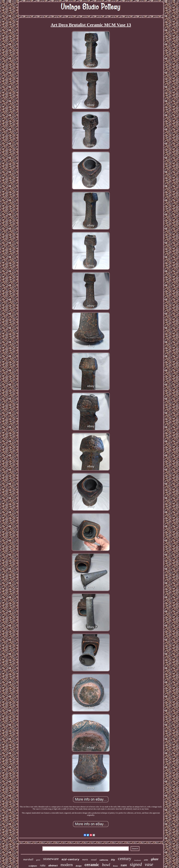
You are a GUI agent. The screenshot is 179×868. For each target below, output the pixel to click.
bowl (106, 865)
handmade (138, 860)
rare (124, 865)
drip (113, 860)
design (79, 866)
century (125, 858)
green (38, 860)
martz (85, 860)
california (104, 860)
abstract (53, 865)
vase (149, 864)
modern (67, 865)
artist (146, 860)
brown (115, 866)
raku (43, 865)
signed (136, 864)
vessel (94, 860)
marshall (28, 859)
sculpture (33, 866)
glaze (155, 859)
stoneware (51, 859)
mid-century (70, 860)
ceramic (92, 865)
